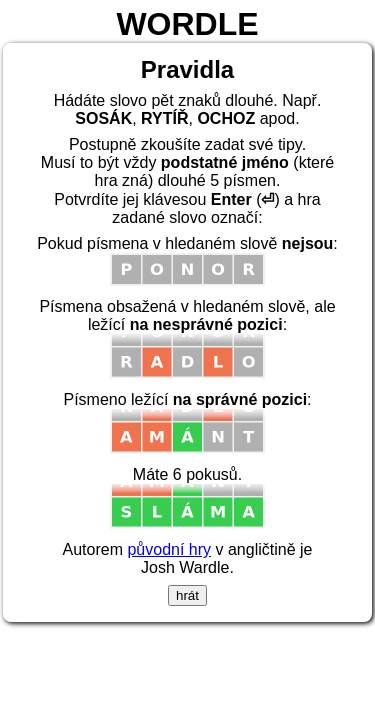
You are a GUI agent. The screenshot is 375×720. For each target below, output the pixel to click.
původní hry (169, 549)
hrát (187, 595)
